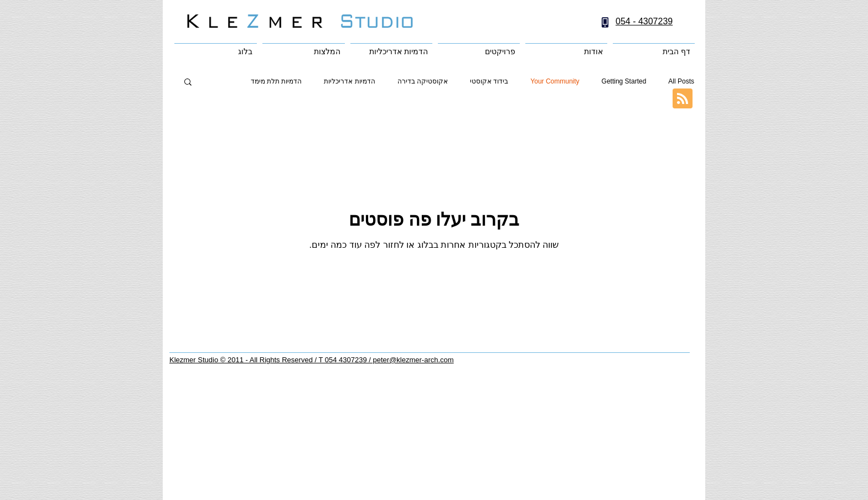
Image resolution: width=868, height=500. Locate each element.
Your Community (555, 81)
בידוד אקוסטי (489, 81)
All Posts (681, 81)
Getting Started (624, 81)
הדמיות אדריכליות (349, 81)
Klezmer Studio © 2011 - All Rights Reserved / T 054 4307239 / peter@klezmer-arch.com (312, 360)
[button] (188, 83)
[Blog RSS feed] (683, 99)
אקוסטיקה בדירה (423, 81)
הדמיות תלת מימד (277, 81)
